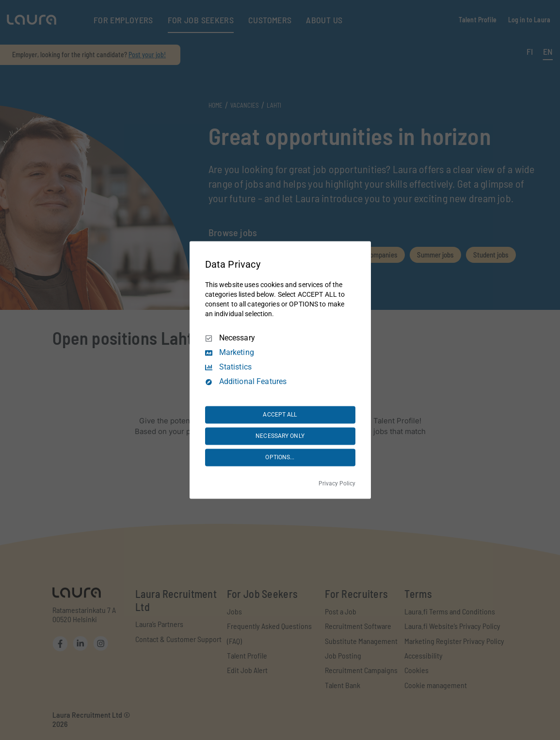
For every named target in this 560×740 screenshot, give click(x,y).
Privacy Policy (337, 484)
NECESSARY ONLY (280, 436)
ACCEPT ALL (280, 415)
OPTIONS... (280, 457)
